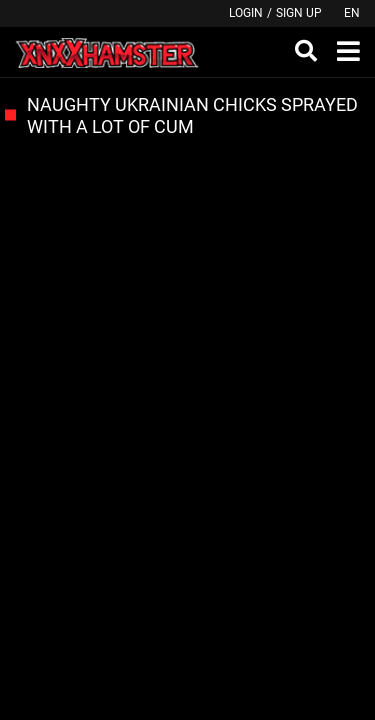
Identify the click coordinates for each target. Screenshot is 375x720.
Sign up (299, 13)
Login (246, 13)
